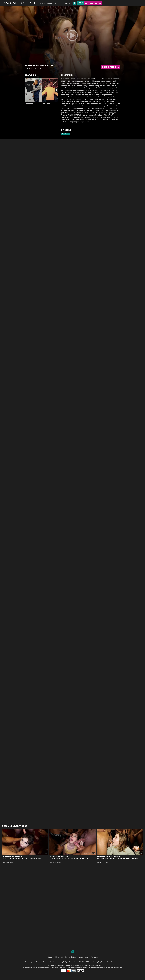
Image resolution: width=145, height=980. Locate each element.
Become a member (93, 3)
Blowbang (65, 134)
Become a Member (110, 67)
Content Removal (117, 967)
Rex (32, 858)
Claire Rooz (135, 858)
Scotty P (29, 104)
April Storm (38, 858)
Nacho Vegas (127, 858)
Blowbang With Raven (59, 856)
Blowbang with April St (13, 856)
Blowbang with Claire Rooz (109, 856)
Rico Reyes (114, 858)
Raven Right (85, 858)
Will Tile (46, 104)
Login (80, 3)
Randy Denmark (15, 858)
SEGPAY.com (88, 967)
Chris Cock (6, 858)
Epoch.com (33, 967)
